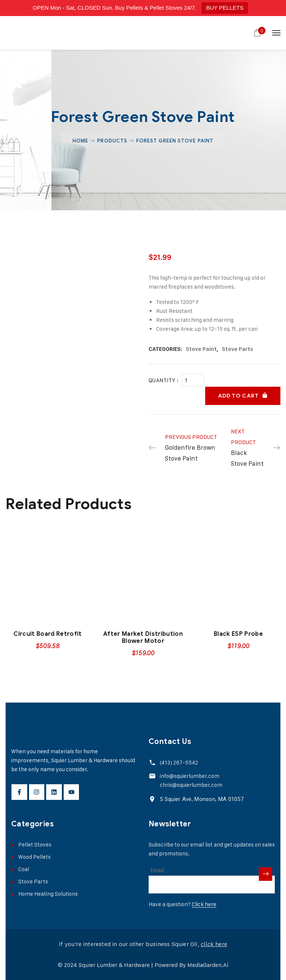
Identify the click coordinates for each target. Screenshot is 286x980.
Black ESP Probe (238, 634)
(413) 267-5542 (179, 762)
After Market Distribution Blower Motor (143, 637)
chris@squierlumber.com (191, 785)
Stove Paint (201, 349)
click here (214, 944)
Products (112, 141)
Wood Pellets (34, 857)
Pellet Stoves (35, 844)
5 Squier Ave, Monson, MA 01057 (202, 799)
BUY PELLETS (225, 8)
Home (80, 141)
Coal (24, 869)
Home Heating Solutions (48, 894)
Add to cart (239, 396)
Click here (204, 904)
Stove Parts (238, 349)
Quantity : (164, 380)
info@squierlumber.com (190, 776)
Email (157, 870)
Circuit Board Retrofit (47, 634)
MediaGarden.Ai (208, 965)
